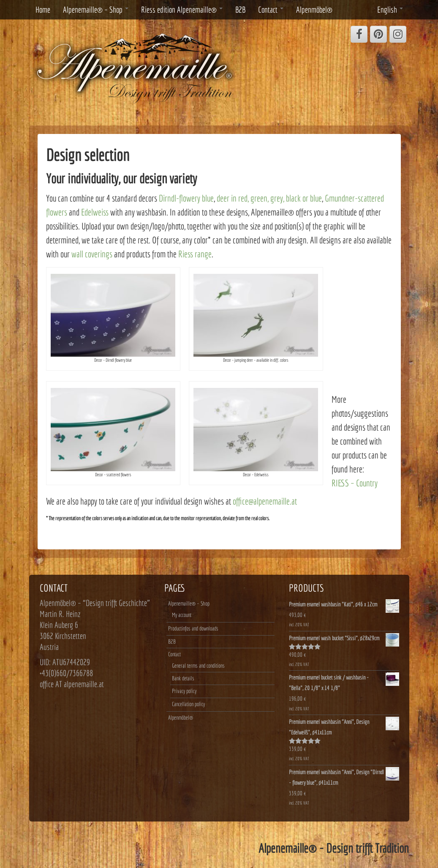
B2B (240, 10)
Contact (271, 10)
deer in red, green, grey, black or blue (269, 198)
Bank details (183, 678)
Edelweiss (95, 212)
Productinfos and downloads (193, 628)
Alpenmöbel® (314, 10)
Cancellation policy (188, 704)
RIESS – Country (355, 483)
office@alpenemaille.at (265, 501)
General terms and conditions (198, 666)
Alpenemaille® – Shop (96, 10)
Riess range (195, 254)
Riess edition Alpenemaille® (182, 10)
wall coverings (92, 254)
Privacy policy (184, 691)
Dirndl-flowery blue (186, 198)
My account (182, 615)
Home (43, 10)
